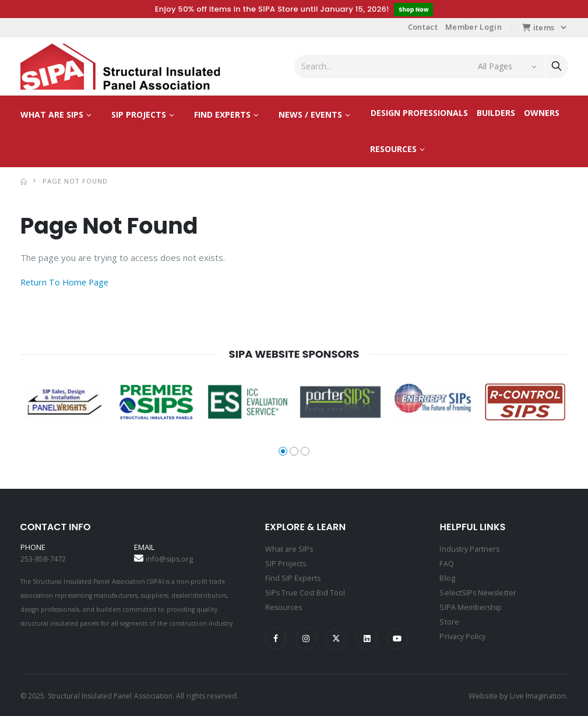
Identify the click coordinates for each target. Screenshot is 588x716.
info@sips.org (170, 559)
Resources (393, 149)
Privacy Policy (464, 633)
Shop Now (413, 10)
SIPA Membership (471, 605)
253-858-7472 (43, 559)
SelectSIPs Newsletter (478, 591)
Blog (447, 577)
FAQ (446, 563)
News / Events (310, 115)
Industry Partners (471, 549)
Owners (542, 113)
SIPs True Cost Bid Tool (306, 591)
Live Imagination (537, 694)
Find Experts (222, 115)
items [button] (538, 28)
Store (449, 619)
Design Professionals (419, 113)
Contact (423, 27)
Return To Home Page (66, 283)
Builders (496, 113)
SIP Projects (139, 115)
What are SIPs (52, 115)
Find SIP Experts (293, 577)
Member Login (473, 27)
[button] (283, 452)
